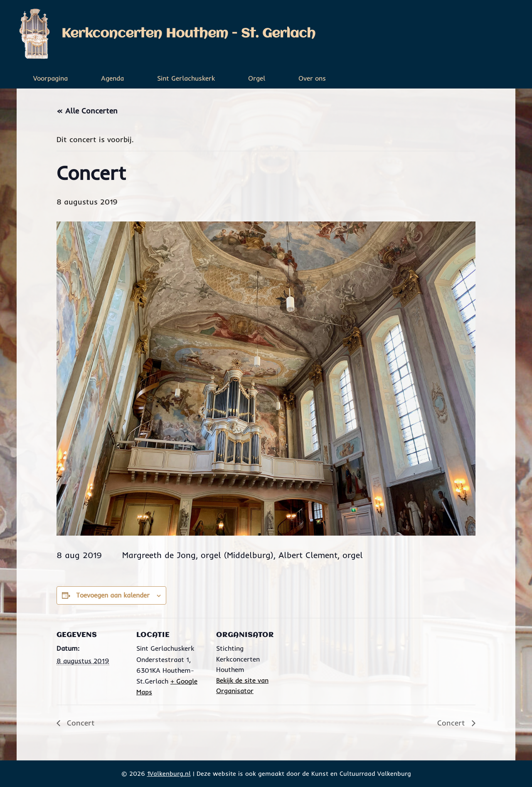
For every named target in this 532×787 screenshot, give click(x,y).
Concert (80, 723)
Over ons (312, 78)
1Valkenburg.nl (169, 773)
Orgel (257, 78)
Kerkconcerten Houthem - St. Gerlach (188, 34)
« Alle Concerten (87, 111)
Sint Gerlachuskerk (186, 78)
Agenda (112, 78)
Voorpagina (50, 78)
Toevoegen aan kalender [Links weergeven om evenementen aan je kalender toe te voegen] (113, 595)
